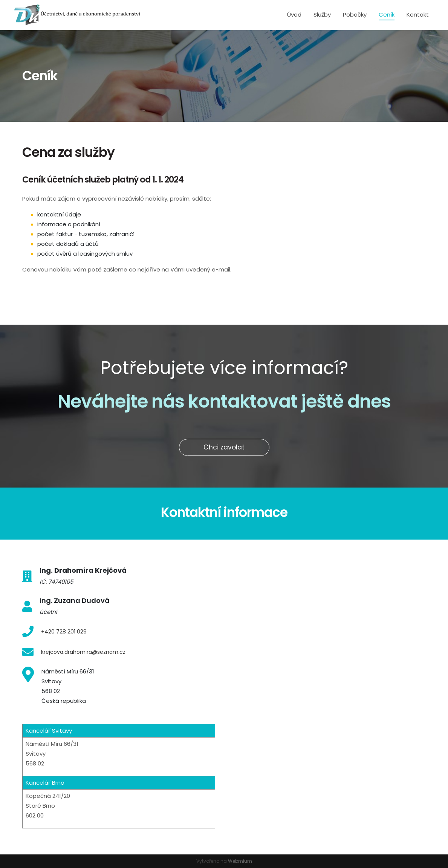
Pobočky (355, 15)
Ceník (387, 15)
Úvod (294, 15)
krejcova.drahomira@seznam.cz (83, 652)
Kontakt (418, 15)
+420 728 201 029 (64, 632)
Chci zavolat (224, 447)
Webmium (240, 861)
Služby (322, 15)
